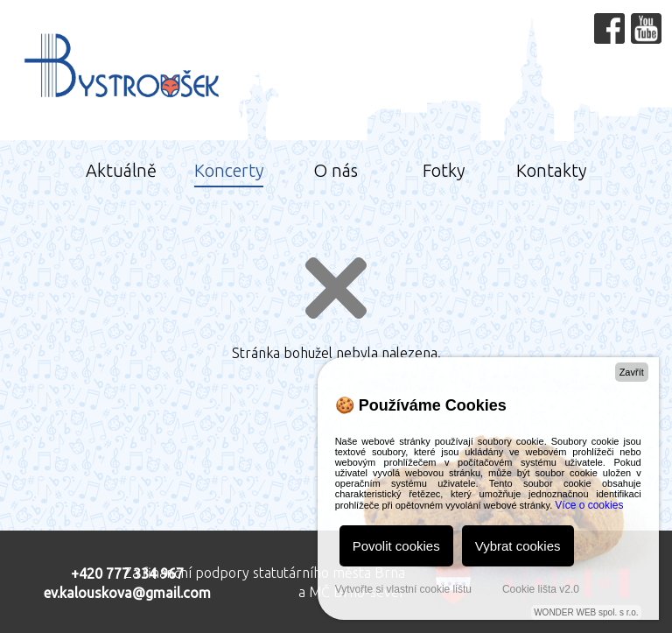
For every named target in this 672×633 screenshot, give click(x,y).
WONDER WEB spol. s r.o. (586, 612)
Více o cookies (589, 505)
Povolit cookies (396, 546)
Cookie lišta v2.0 (541, 589)
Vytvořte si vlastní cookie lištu (403, 589)
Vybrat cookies (518, 546)
